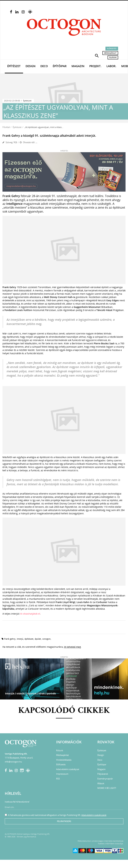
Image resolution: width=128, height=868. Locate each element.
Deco (44, 66)
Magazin (78, 66)
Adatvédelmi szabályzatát (94, 815)
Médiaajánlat (110, 53)
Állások (113, 57)
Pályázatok (103, 774)
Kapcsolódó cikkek (64, 711)
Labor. (111, 66)
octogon (46, 639)
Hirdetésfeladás (64, 760)
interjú (20, 639)
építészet (29, 639)
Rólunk (60, 750)
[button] (97, 55)
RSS (58, 779)
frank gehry (10, 639)
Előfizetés (112, 48)
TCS (15, 142)
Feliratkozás (64, 821)
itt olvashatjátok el (30, 614)
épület (38, 639)
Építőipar (60, 66)
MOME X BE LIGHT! (107, 788)
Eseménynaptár (105, 779)
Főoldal (6, 127)
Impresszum (62, 774)
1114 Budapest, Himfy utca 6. (19, 758)
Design (30, 66)
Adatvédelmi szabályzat (68, 769)
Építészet (14, 66)
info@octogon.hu (13, 762)
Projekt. (95, 66)
